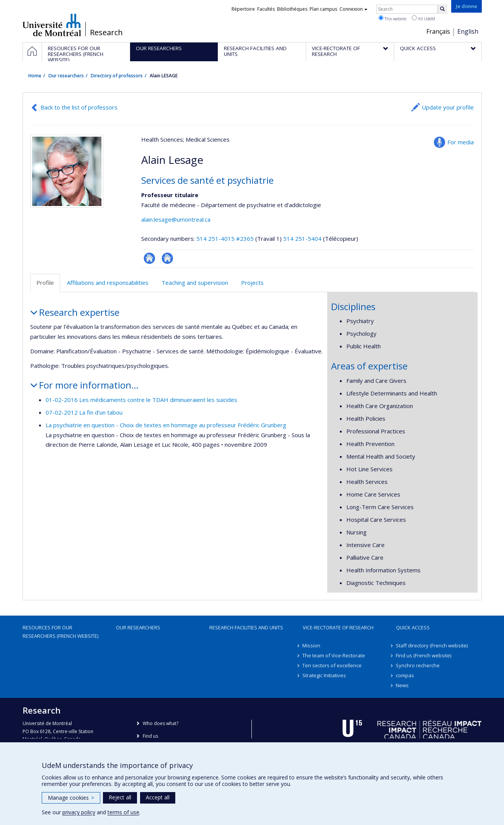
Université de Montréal (52, 25)
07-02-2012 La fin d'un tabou (84, 412)
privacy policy (79, 812)
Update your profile (448, 107)
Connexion (353, 9)
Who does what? (161, 723)
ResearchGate (149, 258)
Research (106, 33)
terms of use (123, 812)
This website (392, 18)
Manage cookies (71, 798)
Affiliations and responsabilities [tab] (108, 283)
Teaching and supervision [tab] (195, 283)
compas (405, 675)
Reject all (120, 797)
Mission (312, 645)
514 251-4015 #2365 (225, 239)
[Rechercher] (442, 9)
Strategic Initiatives (325, 675)
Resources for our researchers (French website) (60, 632)
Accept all (158, 797)
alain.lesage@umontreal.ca (176, 219)
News (403, 685)
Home (35, 76)
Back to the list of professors (79, 107)
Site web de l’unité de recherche (167, 258)
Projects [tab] (252, 283)
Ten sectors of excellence (332, 665)
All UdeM (423, 18)
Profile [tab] (45, 283)
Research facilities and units (246, 627)
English (468, 31)
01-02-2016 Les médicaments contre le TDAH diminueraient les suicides (141, 400)
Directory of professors (117, 76)
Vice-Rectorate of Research (338, 627)
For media (461, 142)
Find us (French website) (424, 655)
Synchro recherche (418, 665)
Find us (150, 736)
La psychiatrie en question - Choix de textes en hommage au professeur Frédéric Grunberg (166, 425)
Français (438, 31)
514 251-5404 (303, 239)
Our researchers (66, 76)
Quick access (413, 627)
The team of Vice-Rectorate (334, 655)
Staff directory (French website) (432, 645)
